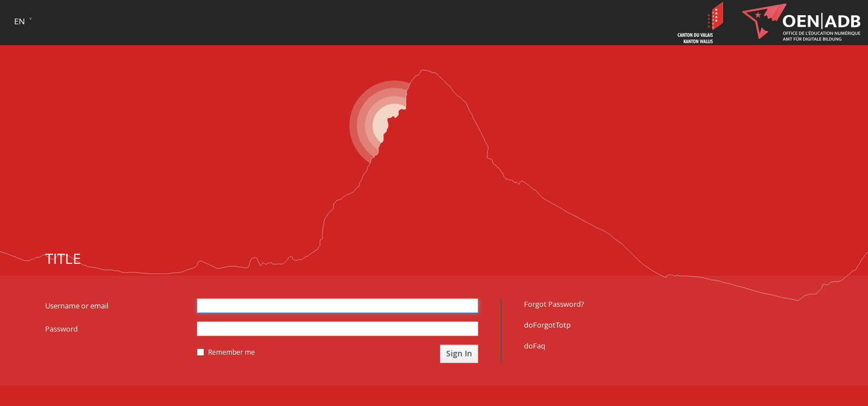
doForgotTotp (547, 325)
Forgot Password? (554, 304)
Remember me (226, 352)
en (19, 21)
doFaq (535, 346)
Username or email (77, 306)
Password (61, 329)
